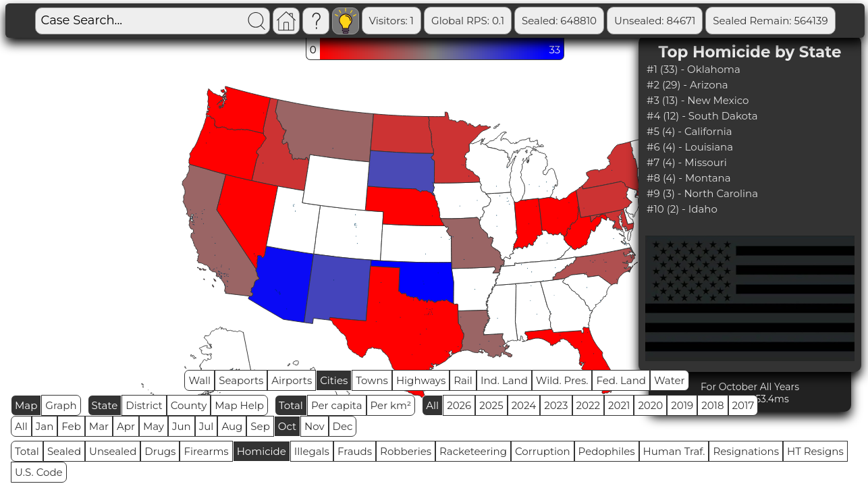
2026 (459, 405)
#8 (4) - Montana (689, 178)
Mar (99, 426)
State (105, 405)
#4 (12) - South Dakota (702, 116)
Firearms (206, 451)
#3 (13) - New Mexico (698, 100)
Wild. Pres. (562, 380)
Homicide (262, 451)
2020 (650, 405)
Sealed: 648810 (559, 21)
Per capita (337, 405)
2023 (556, 405)
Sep (260, 426)
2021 (619, 405)
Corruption (543, 451)
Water (670, 380)
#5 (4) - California (689, 131)
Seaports (241, 380)
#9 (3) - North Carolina (702, 193)
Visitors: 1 (392, 21)
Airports (292, 380)
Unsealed (113, 451)
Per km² (391, 405)
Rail (463, 380)
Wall (199, 380)
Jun (182, 426)
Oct (287, 426)
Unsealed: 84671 (655, 21)
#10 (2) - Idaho (682, 209)
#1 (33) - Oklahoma (694, 69)
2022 (588, 405)
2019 (682, 405)
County (189, 405)
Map (26, 405)
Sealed (64, 451)
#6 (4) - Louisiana (690, 147)
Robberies (406, 451)
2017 (743, 405)
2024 (524, 405)
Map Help (239, 405)
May (154, 426)
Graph (61, 405)
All (432, 405)
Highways (421, 380)
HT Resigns (815, 451)
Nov (315, 426)
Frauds (355, 451)
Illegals (312, 451)
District (144, 405)
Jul (207, 426)
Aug (232, 426)
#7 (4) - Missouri (687, 162)
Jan (45, 426)
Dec (343, 426)
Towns (372, 380)
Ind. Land (504, 380)
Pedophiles (607, 451)
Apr (126, 426)
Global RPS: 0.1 (468, 21)
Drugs (160, 451)
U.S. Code (39, 472)
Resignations (746, 451)
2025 (491, 405)
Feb (71, 426)
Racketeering (473, 451)
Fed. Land (621, 380)
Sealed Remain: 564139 (770, 21)
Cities (334, 380)
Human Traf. (674, 451)
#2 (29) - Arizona (687, 85)
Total (291, 405)
